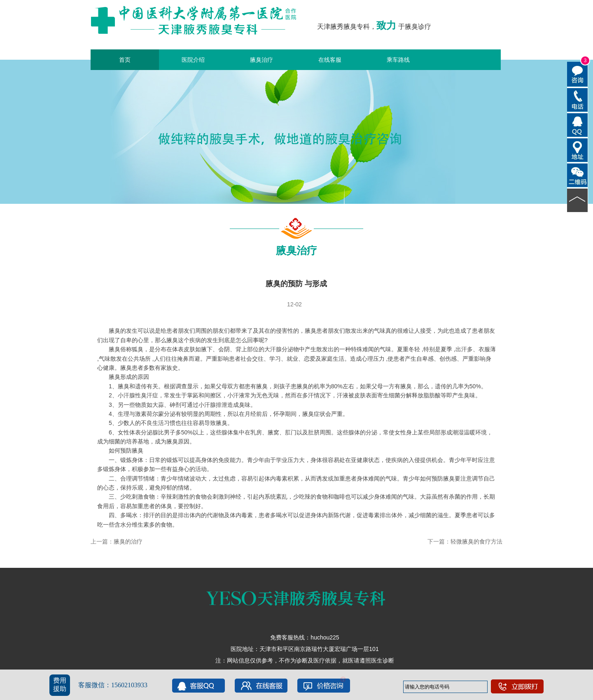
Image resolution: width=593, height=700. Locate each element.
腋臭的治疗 (128, 541)
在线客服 (330, 60)
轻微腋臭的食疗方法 (476, 541)
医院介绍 (193, 60)
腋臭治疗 (261, 60)
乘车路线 (398, 60)
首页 (125, 60)
